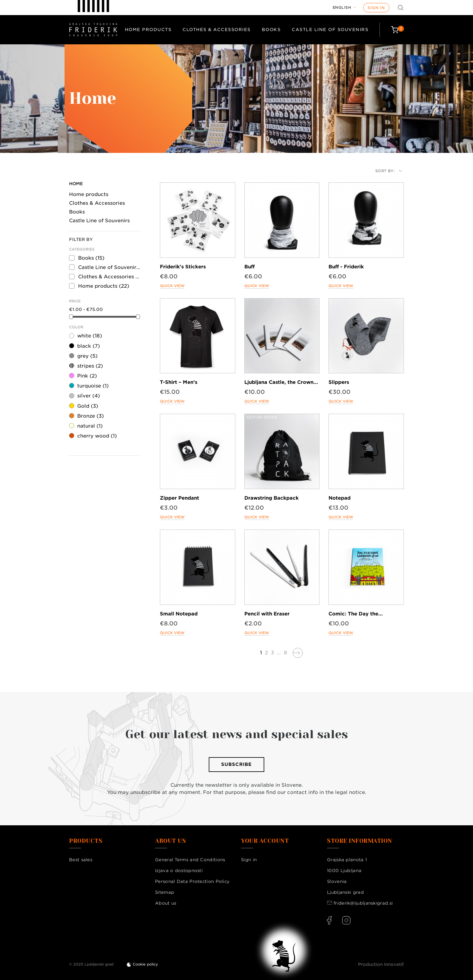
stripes (90, 366)
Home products (148, 30)
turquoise (93, 386)
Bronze (90, 416)
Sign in (376, 8)
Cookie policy (145, 964)
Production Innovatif (381, 964)
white (90, 336)
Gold (88, 406)
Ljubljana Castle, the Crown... (281, 382)
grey (87, 356)
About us (166, 903)
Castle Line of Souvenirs (330, 30)
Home (76, 184)
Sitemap (165, 892)
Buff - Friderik (346, 267)
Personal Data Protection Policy (192, 881)
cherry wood (97, 436)
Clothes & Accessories (217, 30)
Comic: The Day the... (356, 614)
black (89, 346)
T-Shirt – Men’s (179, 382)
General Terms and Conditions (190, 860)
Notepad (340, 498)
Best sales (81, 860)
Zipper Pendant (179, 498)
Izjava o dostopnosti (179, 871)
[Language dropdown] (344, 8)
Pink (87, 376)
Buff (249, 267)
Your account (265, 841)
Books (271, 30)
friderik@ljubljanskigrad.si (363, 903)
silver (89, 396)
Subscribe (237, 764)
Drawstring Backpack (271, 498)
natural (90, 426)
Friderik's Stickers (183, 267)
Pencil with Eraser (267, 614)
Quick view (172, 286)
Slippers (339, 382)
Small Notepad (179, 614)
